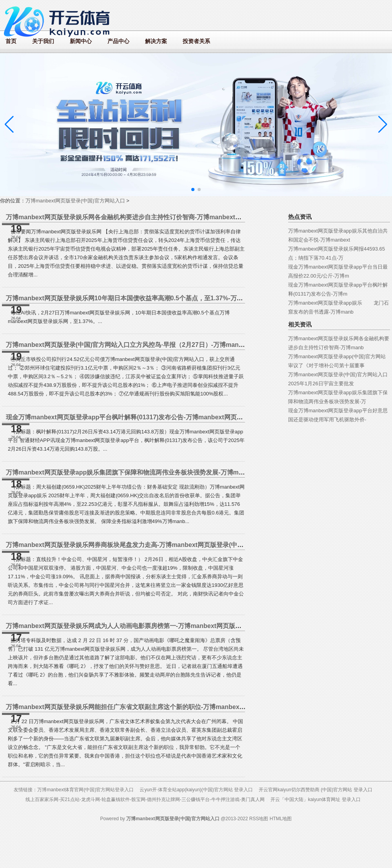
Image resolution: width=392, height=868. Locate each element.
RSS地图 (259, 819)
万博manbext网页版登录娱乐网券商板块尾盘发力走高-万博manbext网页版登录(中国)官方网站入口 (145, 545)
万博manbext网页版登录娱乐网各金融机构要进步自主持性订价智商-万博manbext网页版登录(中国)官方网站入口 (163, 217)
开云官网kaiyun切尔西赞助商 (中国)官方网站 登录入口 (315, 790)
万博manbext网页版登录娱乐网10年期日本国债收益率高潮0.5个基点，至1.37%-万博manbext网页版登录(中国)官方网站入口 (180, 298)
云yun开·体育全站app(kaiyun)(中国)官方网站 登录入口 (196, 790)
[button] (383, 125)
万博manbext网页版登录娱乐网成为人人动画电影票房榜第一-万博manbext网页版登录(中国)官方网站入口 (154, 626)
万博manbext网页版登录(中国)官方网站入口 (75, 201)
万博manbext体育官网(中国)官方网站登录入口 (85, 790)
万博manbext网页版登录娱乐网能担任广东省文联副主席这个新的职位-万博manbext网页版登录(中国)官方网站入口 (167, 707)
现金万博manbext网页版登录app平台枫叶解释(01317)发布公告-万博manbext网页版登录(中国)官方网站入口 (158, 417)
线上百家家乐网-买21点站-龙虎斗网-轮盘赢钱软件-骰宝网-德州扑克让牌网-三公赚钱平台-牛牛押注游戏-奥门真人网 (145, 799)
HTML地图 (281, 819)
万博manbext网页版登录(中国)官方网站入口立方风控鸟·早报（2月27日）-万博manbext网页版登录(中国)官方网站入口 (171, 345)
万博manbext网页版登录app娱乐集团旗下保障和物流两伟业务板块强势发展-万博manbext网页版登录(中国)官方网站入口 (175, 472)
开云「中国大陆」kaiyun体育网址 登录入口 (316, 799)
